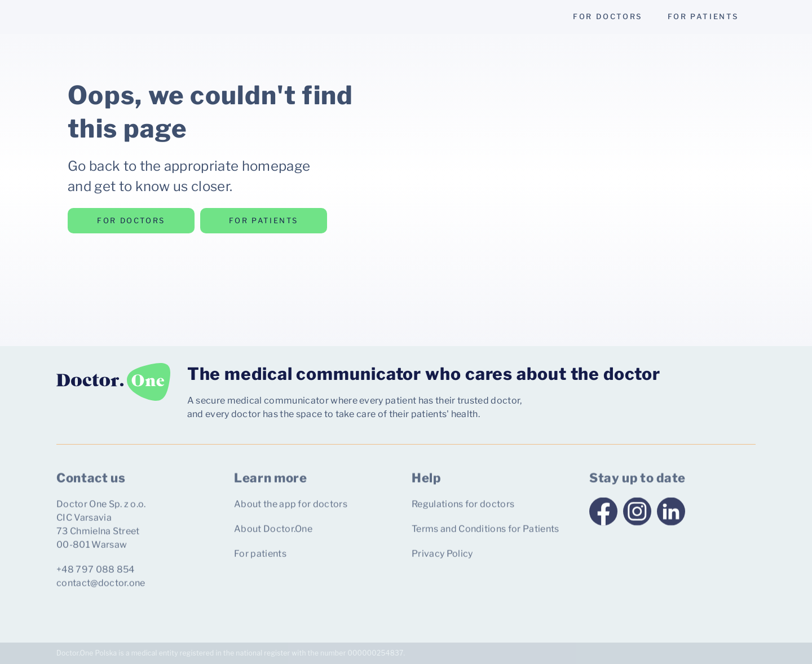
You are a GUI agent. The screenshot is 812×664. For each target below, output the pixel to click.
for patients (703, 16)
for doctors (608, 16)
